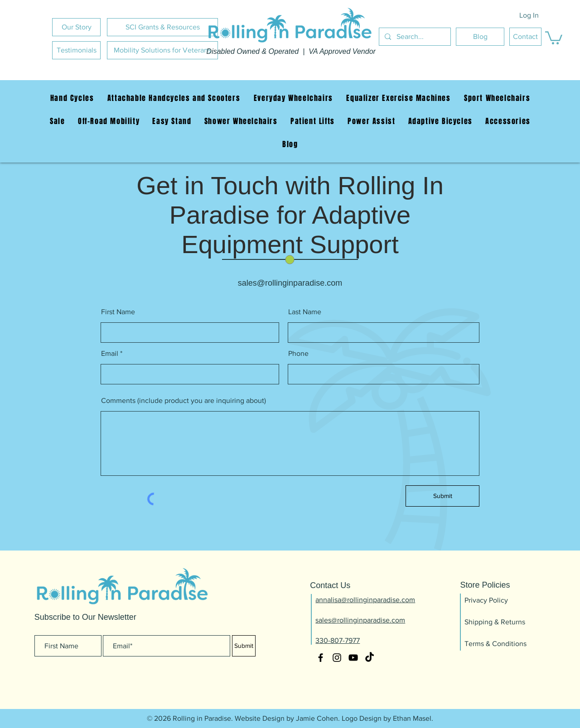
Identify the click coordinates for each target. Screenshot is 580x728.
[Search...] (414, 37)
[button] (554, 37)
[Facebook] (321, 658)
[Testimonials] (76, 50)
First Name (118, 312)
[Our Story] (76, 27)
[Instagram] (337, 658)
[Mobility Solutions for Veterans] (162, 50)
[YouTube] (353, 658)
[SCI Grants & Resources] (162, 27)
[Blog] (480, 37)
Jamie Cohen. (318, 718)
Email (110, 354)
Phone (298, 354)
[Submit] (442, 496)
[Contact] (525, 37)
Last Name (305, 312)
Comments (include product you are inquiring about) (184, 401)
